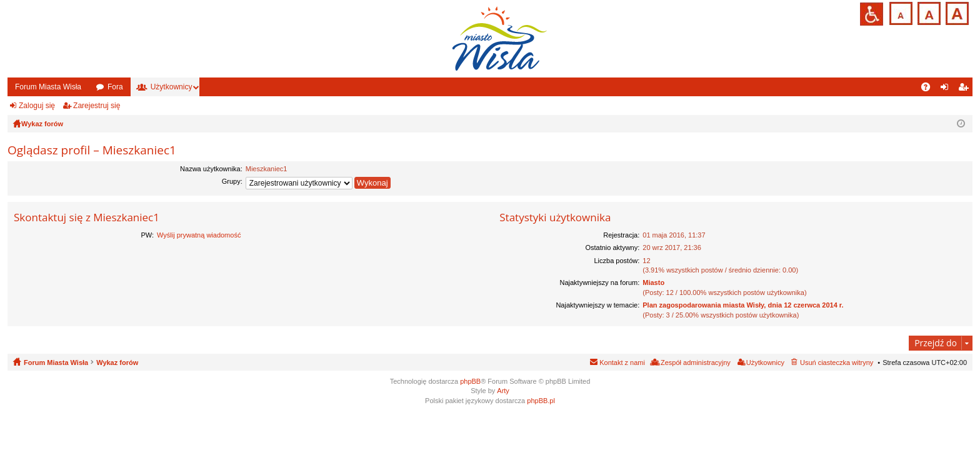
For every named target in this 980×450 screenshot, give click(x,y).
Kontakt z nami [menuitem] (622, 362)
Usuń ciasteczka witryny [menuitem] (837, 362)
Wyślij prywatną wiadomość (199, 235)
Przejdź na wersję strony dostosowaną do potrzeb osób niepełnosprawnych (872, 14)
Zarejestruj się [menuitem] (966, 89)
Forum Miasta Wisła (48, 87)
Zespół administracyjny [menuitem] (696, 362)
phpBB (470, 381)
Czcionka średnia (928, 12)
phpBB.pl (541, 401)
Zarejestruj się (97, 106)
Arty (503, 391)
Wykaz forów (117, 362)
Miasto (653, 282)
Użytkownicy (172, 87)
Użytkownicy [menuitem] (765, 362)
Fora (115, 87)
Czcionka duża (956, 12)
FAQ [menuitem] (930, 89)
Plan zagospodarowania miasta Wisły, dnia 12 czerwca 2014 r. (743, 305)
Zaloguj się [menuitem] (947, 89)
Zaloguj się (37, 106)
